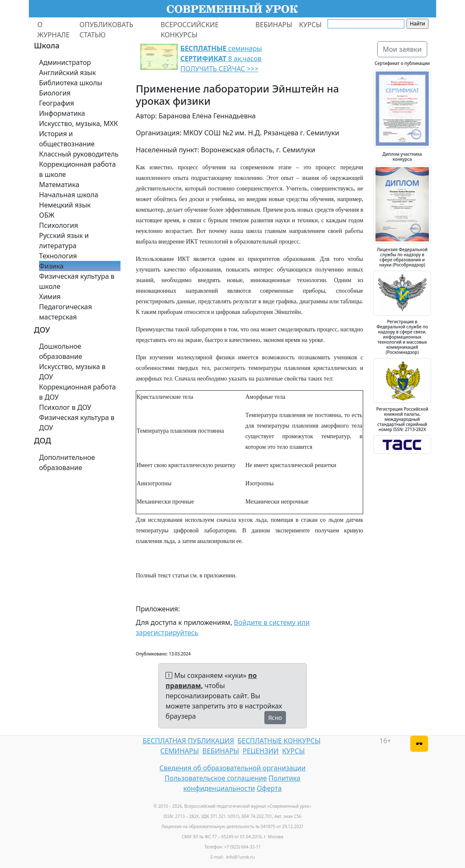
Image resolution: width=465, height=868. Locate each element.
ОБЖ (47, 215)
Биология (55, 93)
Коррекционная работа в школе (77, 169)
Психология (59, 225)
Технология (58, 256)
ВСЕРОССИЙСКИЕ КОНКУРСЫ (189, 30)
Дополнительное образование (67, 462)
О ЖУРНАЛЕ (53, 30)
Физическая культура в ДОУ (77, 423)
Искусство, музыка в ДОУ (72, 372)
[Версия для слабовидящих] (419, 744)
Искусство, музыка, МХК (78, 123)
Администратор (65, 62)
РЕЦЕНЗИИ (261, 751)
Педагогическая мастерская (66, 312)
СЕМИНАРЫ (180, 751)
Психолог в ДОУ (65, 407)
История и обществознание (67, 139)
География (56, 103)
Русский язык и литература (64, 241)
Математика (59, 185)
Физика (51, 266)
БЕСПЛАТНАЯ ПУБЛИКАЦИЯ (188, 741)
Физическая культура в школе (77, 281)
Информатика (62, 113)
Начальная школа (69, 195)
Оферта (269, 788)
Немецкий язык (65, 205)
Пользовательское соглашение (216, 778)
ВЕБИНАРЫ (274, 25)
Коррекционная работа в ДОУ (77, 392)
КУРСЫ (310, 25)
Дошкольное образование (61, 351)
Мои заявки (402, 49)
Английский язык (67, 73)
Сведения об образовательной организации (232, 768)
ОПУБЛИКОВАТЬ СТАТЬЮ (106, 30)
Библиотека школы (71, 83)
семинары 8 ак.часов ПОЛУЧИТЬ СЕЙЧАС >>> (221, 59)
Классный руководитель (79, 154)
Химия (50, 297)
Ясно (275, 718)
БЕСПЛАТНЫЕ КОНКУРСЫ (279, 741)
